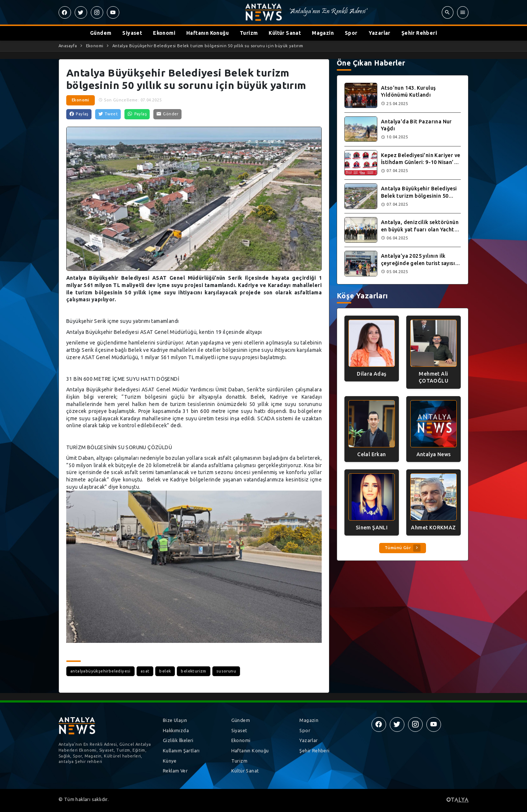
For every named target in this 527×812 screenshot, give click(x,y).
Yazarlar (380, 33)
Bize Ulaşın (175, 720)
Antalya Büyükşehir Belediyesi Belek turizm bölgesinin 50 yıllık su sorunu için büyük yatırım (208, 46)
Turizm (249, 33)
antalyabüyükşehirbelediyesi (100, 671)
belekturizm (193, 671)
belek (165, 671)
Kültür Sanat (285, 33)
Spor (351, 33)
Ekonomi (164, 33)
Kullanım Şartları (181, 750)
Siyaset (132, 33)
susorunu (226, 671)
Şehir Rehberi (419, 33)
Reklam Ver (175, 771)
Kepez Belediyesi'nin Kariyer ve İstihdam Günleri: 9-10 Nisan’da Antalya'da (421, 162)
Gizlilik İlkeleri (178, 740)
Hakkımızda (176, 730)
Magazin (323, 33)
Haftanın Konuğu (208, 33)
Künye (170, 761)
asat (145, 671)
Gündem (101, 33)
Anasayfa (68, 46)
